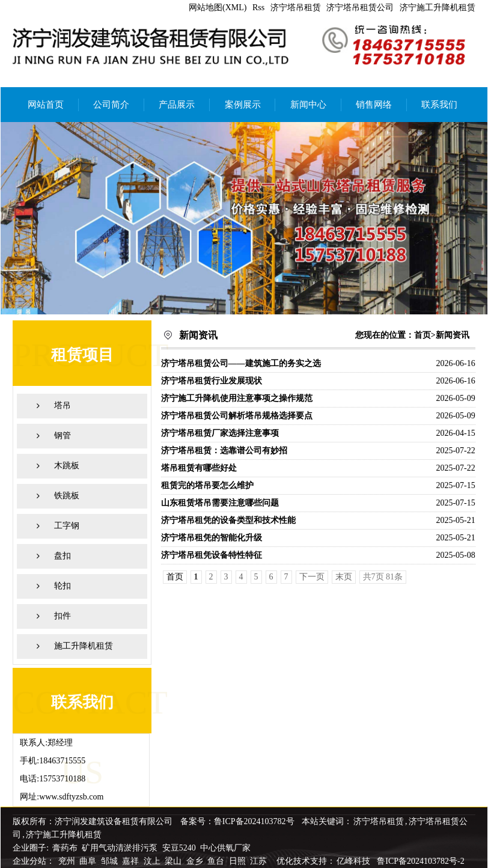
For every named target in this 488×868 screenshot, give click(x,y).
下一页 (312, 577)
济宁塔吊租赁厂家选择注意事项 (220, 433)
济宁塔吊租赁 (296, 8)
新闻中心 (308, 105)
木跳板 (67, 466)
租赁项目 (82, 355)
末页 (344, 577)
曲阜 (89, 861)
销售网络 (374, 105)
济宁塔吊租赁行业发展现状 (212, 381)
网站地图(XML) (218, 8)
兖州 (68, 861)
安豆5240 (179, 848)
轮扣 (63, 586)
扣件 (63, 616)
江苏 (260, 861)
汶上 (153, 861)
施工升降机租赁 (84, 646)
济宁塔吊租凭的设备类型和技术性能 (228, 520)
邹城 (111, 861)
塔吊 (63, 405)
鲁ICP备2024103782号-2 (420, 861)
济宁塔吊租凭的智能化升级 (212, 538)
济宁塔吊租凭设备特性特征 (212, 555)
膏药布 (65, 848)
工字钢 (67, 526)
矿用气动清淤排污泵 (121, 848)
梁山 (174, 861)
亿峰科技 (353, 861)
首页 (422, 335)
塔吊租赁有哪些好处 (199, 468)
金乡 (196, 861)
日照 (239, 861)
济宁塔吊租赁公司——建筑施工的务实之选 (241, 363)
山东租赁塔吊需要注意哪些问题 (220, 503)
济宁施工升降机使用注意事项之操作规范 (237, 398)
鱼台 (217, 861)
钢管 (63, 436)
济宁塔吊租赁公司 (360, 8)
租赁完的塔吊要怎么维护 (207, 485)
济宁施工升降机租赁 (438, 8)
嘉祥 (132, 861)
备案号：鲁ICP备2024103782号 (237, 821)
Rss (258, 8)
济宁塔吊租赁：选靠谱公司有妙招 (224, 451)
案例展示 (243, 105)
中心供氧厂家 (225, 848)
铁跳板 (67, 496)
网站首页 (46, 105)
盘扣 (63, 556)
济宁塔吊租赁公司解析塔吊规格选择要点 (237, 416)
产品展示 (177, 105)
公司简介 (111, 105)
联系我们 (439, 105)
